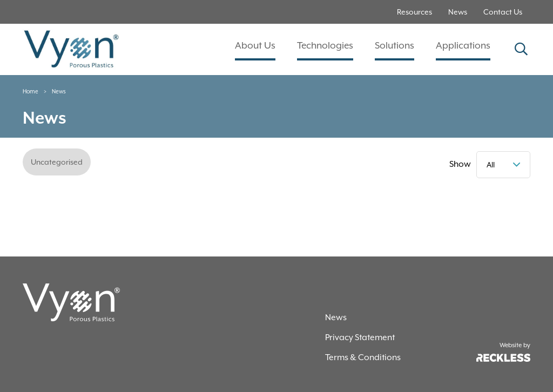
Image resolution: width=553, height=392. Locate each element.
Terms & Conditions (363, 357)
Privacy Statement (360, 337)
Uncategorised (57, 162)
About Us (255, 45)
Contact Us (503, 12)
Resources (414, 12)
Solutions (394, 45)
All (491, 165)
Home (31, 91)
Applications (463, 45)
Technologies (325, 45)
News (458, 12)
